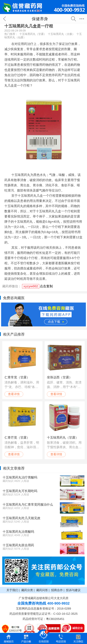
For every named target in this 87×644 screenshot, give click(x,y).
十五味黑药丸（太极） (61, 34)
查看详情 (14, 394)
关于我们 (12, 590)
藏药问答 (42, 590)
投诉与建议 (73, 590)
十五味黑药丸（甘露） (33, 34)
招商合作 (57, 590)
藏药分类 (27, 590)
